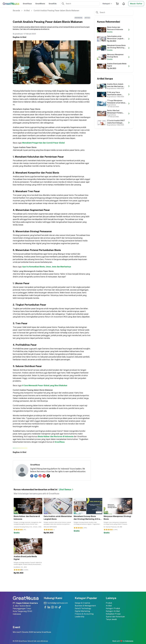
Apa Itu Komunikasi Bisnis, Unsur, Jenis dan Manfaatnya (47, 267)
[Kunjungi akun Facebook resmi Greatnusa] (45, 607)
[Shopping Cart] (117, 4)
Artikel (27, 11)
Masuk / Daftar (136, 4)
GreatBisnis (40, 4)
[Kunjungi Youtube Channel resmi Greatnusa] (56, 607)
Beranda (16, 11)
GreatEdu (53, 4)
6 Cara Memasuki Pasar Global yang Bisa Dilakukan (45, 386)
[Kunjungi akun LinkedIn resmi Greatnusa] (49, 607)
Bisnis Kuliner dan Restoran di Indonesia (56, 437)
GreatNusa (60, 442)
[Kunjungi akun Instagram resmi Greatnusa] (52, 607)
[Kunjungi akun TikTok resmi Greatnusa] (60, 607)
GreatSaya (27, 4)
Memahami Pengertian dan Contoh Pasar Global (43, 143)
